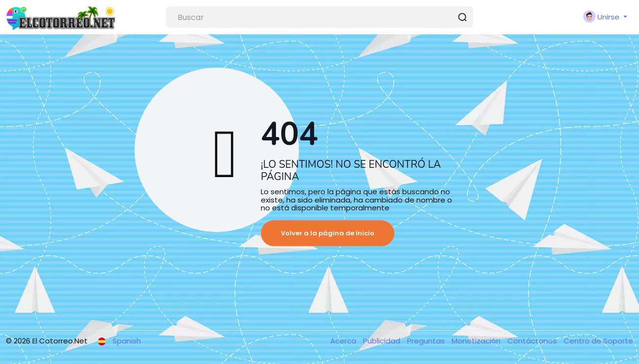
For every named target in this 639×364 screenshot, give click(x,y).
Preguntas (427, 341)
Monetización (477, 341)
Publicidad (383, 341)
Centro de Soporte (598, 341)
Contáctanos (533, 341)
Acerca (344, 341)
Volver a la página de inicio (328, 233)
